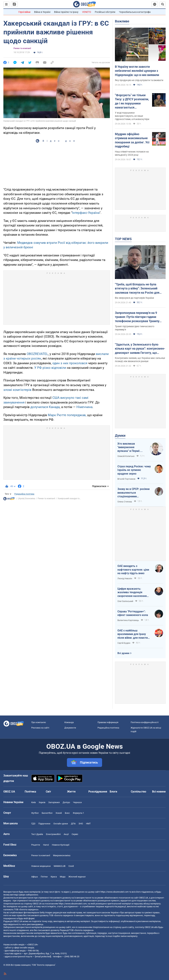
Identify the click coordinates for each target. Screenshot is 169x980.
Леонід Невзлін (125, 579)
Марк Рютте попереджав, (67, 415)
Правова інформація (108, 722)
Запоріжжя (54, 802)
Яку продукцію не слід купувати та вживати (139, 80)
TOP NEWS (123, 239)
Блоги (113, 792)
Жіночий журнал (77, 877)
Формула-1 (78, 813)
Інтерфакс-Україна (86, 213)
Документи (70, 728)
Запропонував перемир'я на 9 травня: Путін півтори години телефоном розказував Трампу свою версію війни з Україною (137, 317)
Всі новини (159, 792)
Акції (66, 834)
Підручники (44, 824)
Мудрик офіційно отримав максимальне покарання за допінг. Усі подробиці (132, 140)
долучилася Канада (45, 407)
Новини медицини (41, 866)
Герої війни (24, 12)
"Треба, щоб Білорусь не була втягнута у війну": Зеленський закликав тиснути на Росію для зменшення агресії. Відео (137, 289)
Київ (33, 802)
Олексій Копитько (126, 456)
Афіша (34, 877)
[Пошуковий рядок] (163, 4)
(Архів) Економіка (27, 499)
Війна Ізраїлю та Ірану (66, 12)
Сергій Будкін (124, 643)
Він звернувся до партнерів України (134, 298)
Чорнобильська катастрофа (135, 12)
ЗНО (81, 824)
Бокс (67, 813)
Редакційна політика (24, 494)
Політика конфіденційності (145, 722)
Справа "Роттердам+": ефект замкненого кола (133, 613)
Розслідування (98, 792)
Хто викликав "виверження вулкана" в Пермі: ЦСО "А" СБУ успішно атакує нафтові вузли (131, 447)
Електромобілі (53, 834)
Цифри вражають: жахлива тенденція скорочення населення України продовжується (133, 593)
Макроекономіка (62, 855)
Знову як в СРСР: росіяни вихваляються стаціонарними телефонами (134, 493)
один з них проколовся (70, 363)
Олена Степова (125, 502)
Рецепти (36, 845)
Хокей (59, 813)
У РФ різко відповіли (50, 368)
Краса (54, 877)
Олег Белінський (125, 601)
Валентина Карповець (128, 620)
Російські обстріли (105, 12)
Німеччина (84, 407)
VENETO (87, 12)
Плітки (44, 877)
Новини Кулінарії (61, 845)
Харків (42, 802)
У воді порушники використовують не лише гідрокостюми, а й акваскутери (132, 116)
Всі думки (123, 653)
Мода (63, 877)
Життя (71, 792)
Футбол (35, 813)
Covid (71, 866)
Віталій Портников (126, 479)
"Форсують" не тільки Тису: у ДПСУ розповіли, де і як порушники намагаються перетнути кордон (132, 101)
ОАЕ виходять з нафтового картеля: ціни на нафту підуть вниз (133, 570)
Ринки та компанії (22, 48)
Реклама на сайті (40, 728)
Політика (30, 792)
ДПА (73, 824)
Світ (48, 792)
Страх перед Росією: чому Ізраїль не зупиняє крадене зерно (134, 470)
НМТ (88, 824)
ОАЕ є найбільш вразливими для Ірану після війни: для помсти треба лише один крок (133, 634)
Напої (46, 845)
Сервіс (75, 834)
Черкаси (77, 802)
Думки (120, 435)
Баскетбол (47, 813)
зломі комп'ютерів (17, 390)
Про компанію (39, 722)
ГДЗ (33, 824)
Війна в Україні (42, 12)
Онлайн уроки (61, 824)
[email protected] (43, 956)
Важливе (122, 21)
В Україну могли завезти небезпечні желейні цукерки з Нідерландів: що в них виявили (137, 71)
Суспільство (138, 792)
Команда (69, 722)
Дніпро (66, 802)
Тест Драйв (37, 834)
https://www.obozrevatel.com (115, 892)
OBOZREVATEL (37, 354)
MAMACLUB (60, 866)
